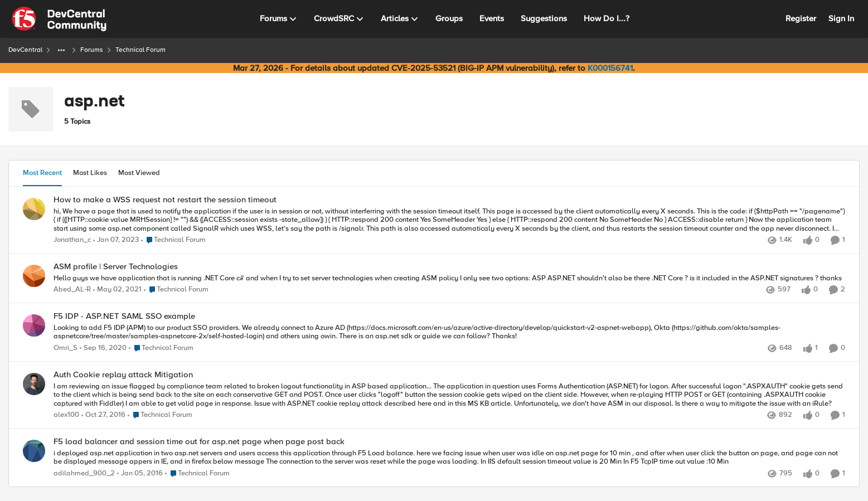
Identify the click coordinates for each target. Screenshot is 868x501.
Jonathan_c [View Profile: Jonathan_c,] (72, 240)
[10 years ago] (140, 474)
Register (801, 18)
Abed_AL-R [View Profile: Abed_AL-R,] (72, 290)
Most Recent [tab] (42, 173)
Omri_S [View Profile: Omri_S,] (66, 348)
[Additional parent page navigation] (61, 50)
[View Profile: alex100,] (34, 384)
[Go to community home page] (59, 19)
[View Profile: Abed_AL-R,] (34, 276)
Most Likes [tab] (90, 173)
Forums (92, 50)
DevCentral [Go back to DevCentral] (25, 50)
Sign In (841, 18)
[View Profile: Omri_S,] (34, 325)
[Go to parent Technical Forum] (173, 240)
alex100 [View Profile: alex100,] (66, 415)
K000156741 (610, 68)
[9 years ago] (103, 416)
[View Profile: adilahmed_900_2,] (34, 451)
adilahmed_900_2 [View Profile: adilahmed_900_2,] (84, 473)
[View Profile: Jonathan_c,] (34, 209)
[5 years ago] (117, 290)
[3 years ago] (116, 240)
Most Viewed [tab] (139, 173)
